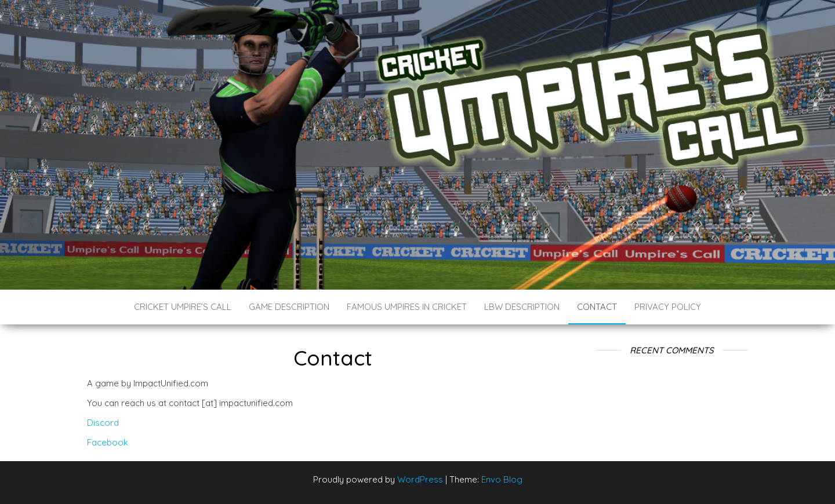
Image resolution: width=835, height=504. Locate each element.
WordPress (420, 479)
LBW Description (522, 307)
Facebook (108, 442)
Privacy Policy (668, 307)
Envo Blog (502, 479)
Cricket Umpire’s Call (183, 307)
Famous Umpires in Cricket (407, 307)
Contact (597, 307)
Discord (103, 423)
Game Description (289, 307)
